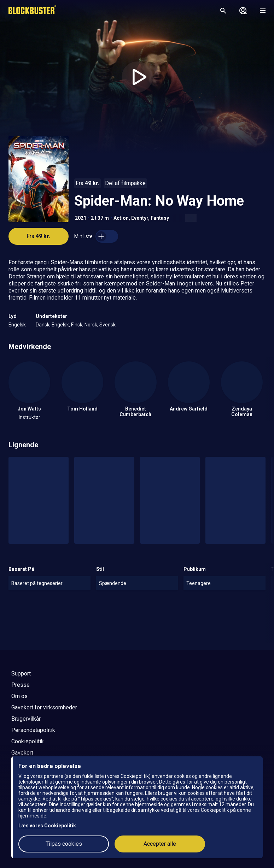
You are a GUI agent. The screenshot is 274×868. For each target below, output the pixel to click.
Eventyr (140, 218)
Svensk (107, 325)
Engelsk (17, 325)
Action (121, 218)
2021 (81, 218)
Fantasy (160, 218)
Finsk (77, 325)
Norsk (91, 325)
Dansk (43, 325)
